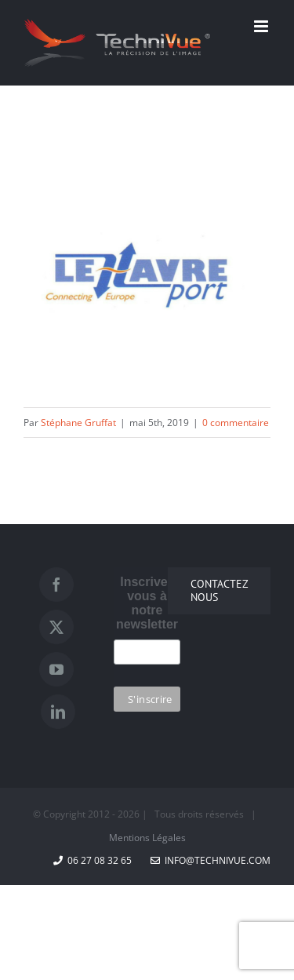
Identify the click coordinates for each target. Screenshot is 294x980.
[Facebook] (56, 585)
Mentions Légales (147, 838)
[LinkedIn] (58, 712)
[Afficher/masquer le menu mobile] (262, 26)
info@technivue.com (211, 860)
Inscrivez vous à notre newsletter (147, 603)
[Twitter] (56, 627)
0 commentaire (236, 423)
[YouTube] (56, 669)
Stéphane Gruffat (78, 423)
